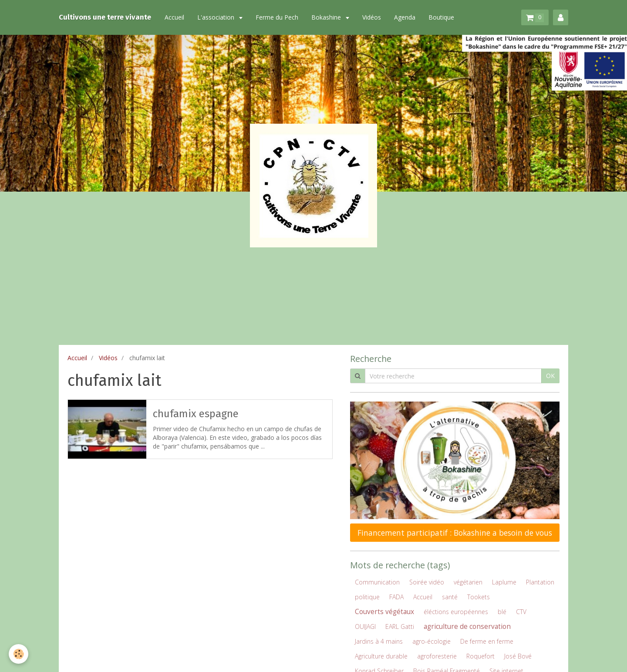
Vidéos (372, 17)
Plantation (540, 582)
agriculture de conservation (467, 626)
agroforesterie (437, 656)
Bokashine (327, 17)
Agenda (405, 17)
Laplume (504, 582)
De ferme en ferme (487, 641)
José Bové (518, 656)
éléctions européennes (456, 612)
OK (550, 376)
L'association (217, 17)
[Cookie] (19, 654)
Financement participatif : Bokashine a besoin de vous (455, 533)
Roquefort (480, 656)
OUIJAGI (365, 626)
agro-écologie (431, 641)
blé (502, 612)
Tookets (479, 597)
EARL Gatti (400, 626)
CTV (521, 612)
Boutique (441, 17)
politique (367, 597)
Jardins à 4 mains (379, 641)
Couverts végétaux (384, 612)
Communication (377, 582)
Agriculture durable (381, 656)
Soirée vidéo (427, 582)
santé (450, 597)
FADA (396, 597)
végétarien (468, 582)
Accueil (174, 17)
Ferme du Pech (277, 17)
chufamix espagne (196, 414)
